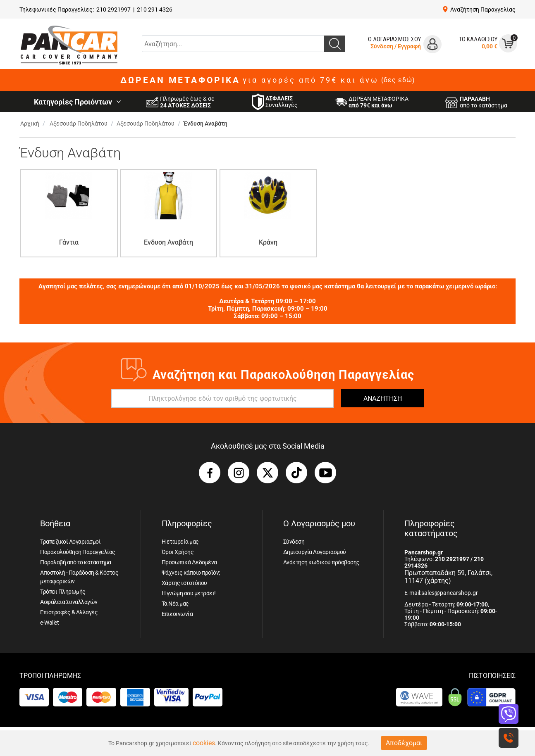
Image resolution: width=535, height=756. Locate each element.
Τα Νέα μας (175, 604)
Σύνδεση (382, 46)
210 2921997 (113, 10)
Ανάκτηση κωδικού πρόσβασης (321, 562)
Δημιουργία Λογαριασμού (315, 552)
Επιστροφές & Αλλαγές (69, 612)
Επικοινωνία (177, 614)
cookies (204, 743)
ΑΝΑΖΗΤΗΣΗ (383, 398)
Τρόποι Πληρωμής (63, 592)
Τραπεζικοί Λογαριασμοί (70, 542)
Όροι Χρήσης (178, 552)
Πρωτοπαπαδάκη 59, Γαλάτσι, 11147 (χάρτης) (448, 577)
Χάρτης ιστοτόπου (184, 583)
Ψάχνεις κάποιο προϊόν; (191, 573)
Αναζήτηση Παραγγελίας (483, 10)
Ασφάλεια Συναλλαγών (69, 602)
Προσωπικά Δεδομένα (189, 562)
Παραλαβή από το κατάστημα (76, 562)
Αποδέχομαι (404, 743)
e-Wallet (49, 623)
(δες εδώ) (398, 80)
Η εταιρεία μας (180, 542)
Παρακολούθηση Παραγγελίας (78, 552)
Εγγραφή (409, 46)
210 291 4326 (155, 10)
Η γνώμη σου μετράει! (189, 593)
